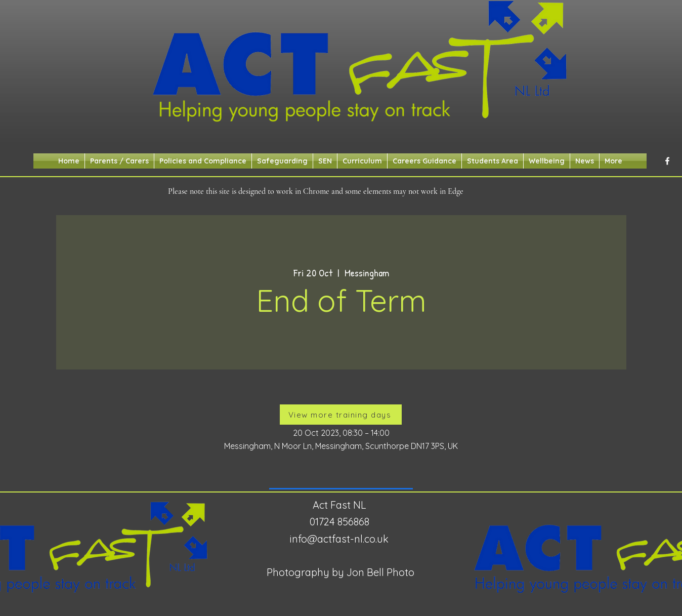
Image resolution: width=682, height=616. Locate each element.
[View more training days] (341, 415)
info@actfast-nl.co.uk (339, 539)
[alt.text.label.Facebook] (667, 161)
